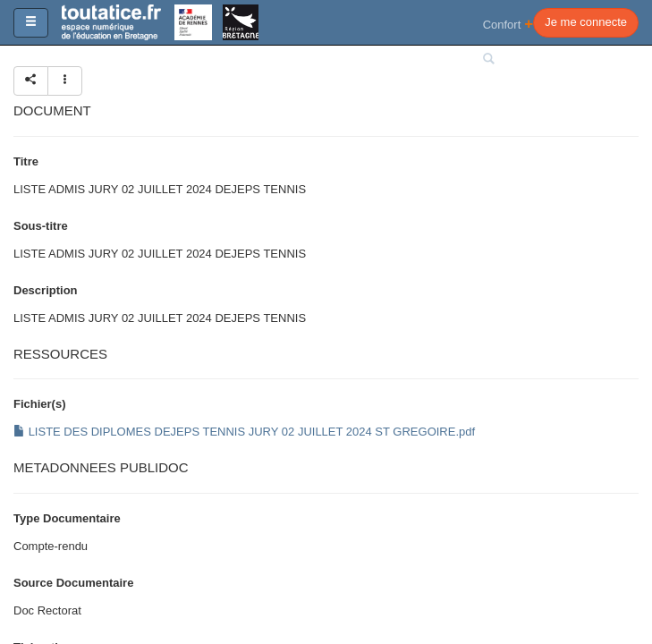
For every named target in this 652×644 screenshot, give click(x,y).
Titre (26, 161)
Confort (508, 24)
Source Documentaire (73, 583)
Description (46, 290)
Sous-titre (41, 226)
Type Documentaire (67, 518)
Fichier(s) (40, 404)
